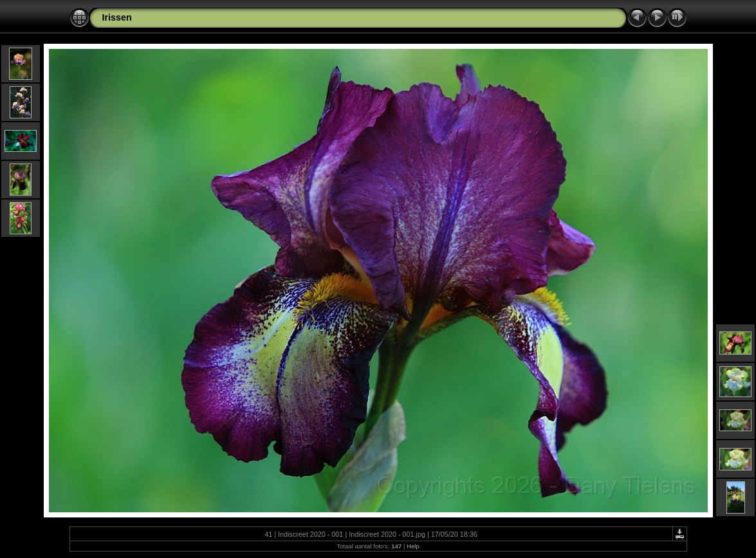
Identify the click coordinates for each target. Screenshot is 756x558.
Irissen (117, 17)
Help (413, 546)
